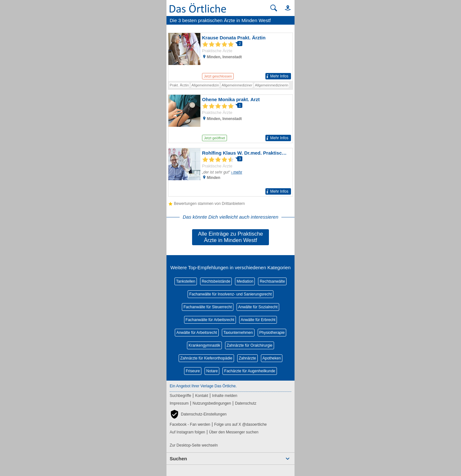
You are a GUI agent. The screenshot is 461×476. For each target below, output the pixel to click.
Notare (212, 371)
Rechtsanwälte (272, 281)
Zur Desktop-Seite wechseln (194, 445)
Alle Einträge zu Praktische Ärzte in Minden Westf (230, 237)
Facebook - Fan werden (190, 424)
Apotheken (272, 358)
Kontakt (202, 396)
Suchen (178, 459)
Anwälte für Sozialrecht (258, 307)
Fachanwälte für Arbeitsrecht (210, 320)
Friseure (193, 371)
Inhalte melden (225, 396)
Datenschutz (246, 403)
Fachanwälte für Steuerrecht (208, 307)
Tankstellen (186, 281)
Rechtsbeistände (216, 281)
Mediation (245, 281)
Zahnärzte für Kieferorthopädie (206, 358)
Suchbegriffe (180, 396)
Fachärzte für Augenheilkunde (250, 371)
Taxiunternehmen (238, 333)
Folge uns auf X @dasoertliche (240, 424)
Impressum (179, 403)
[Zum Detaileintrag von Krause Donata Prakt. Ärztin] (230, 57)
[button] (285, 8)
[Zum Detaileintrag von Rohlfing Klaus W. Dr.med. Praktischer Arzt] (230, 172)
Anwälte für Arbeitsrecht (197, 333)
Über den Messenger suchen (234, 432)
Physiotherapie (272, 333)
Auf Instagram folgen (187, 432)
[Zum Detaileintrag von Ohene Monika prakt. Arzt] (230, 119)
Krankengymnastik (204, 345)
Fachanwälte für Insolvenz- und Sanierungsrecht (230, 294)
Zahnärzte (247, 358)
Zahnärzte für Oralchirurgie (250, 345)
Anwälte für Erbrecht (258, 320)
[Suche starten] (274, 8)
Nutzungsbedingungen (212, 403)
